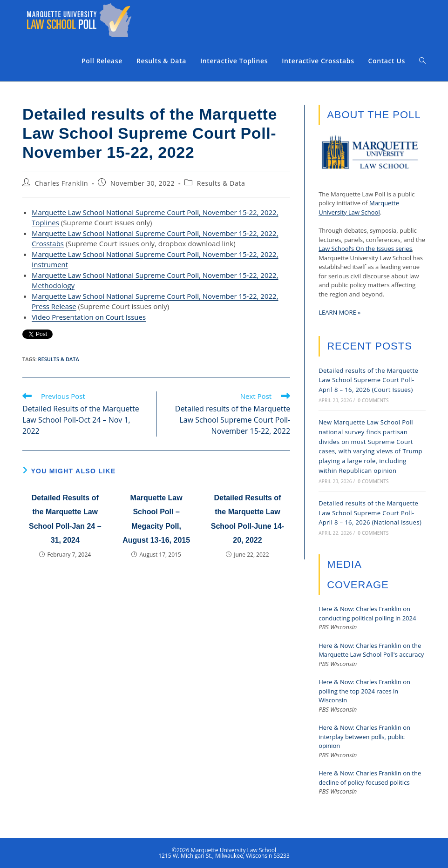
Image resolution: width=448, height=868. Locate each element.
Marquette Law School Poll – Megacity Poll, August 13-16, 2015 (156, 519)
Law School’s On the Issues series (365, 249)
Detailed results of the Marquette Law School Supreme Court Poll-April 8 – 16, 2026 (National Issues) (370, 513)
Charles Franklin (62, 183)
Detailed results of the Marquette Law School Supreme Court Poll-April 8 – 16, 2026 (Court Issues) (368, 380)
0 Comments (373, 400)
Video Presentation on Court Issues (89, 317)
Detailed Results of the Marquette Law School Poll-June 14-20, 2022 (248, 519)
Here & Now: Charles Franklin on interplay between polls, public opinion (364, 737)
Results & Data (221, 183)
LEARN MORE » (339, 312)
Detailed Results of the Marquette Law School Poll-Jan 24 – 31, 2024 (65, 519)
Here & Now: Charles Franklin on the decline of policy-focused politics (370, 778)
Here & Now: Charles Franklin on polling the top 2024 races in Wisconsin (364, 691)
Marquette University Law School (359, 208)
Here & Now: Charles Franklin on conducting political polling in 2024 (367, 613)
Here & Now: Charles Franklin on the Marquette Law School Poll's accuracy (371, 650)
